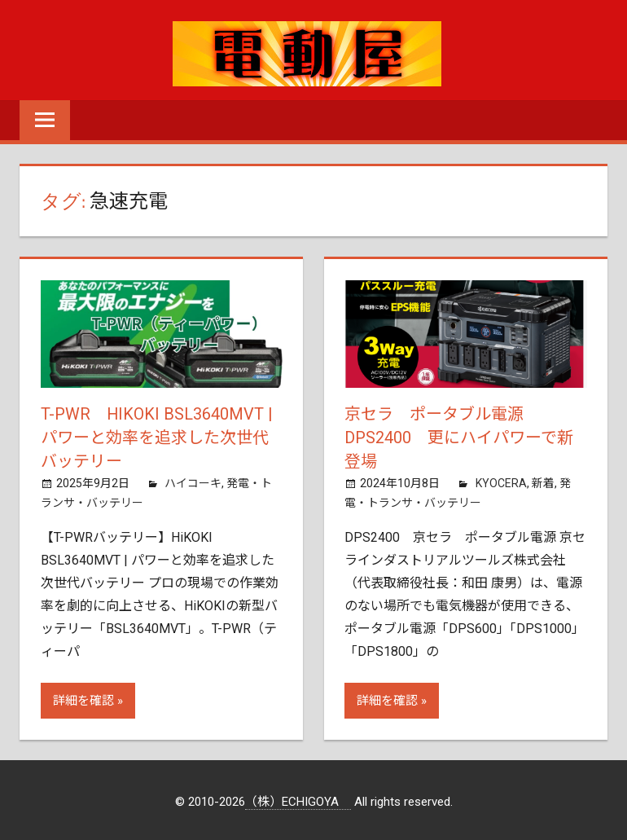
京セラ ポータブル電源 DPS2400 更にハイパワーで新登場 (459, 437)
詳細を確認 (83, 698)
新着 (543, 481)
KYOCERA (501, 481)
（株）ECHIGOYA (298, 799)
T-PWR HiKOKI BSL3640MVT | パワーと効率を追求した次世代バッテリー (157, 437)
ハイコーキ (193, 481)
